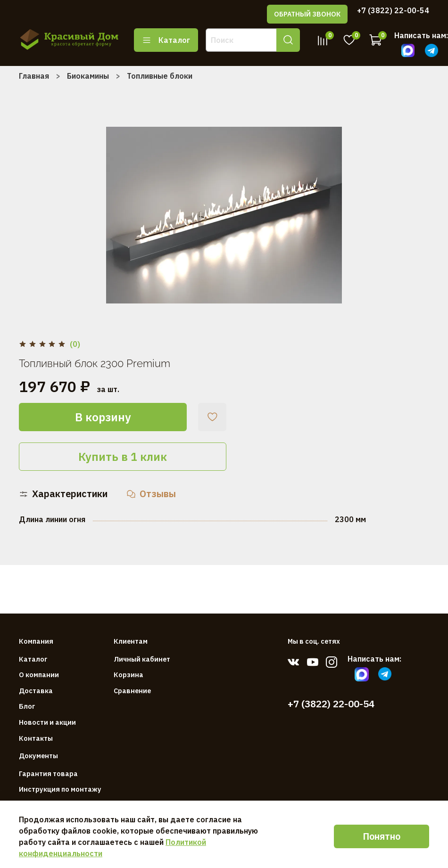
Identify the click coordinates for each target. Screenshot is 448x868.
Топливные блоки (160, 76)
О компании (39, 675)
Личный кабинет (142, 659)
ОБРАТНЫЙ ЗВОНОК (307, 14)
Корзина (129, 675)
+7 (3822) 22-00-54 (393, 10)
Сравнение (132, 691)
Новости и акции (47, 722)
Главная (34, 76)
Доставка (36, 691)
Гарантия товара (48, 774)
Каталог (166, 40)
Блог (27, 706)
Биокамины (88, 76)
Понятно (382, 836)
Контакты (36, 738)
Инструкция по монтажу (60, 789)
